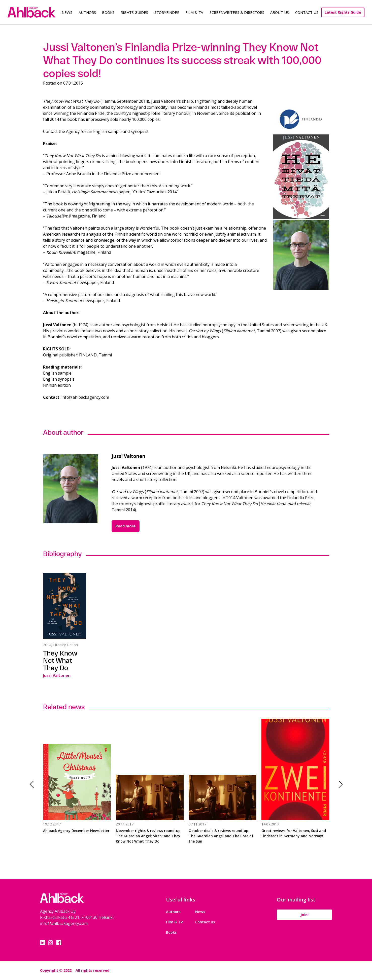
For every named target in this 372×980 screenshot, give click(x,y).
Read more (126, 526)
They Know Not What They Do (60, 660)
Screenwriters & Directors (237, 12)
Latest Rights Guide (343, 12)
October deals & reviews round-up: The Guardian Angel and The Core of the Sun (221, 836)
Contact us (205, 922)
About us (280, 12)
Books (108, 12)
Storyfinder (167, 12)
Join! (305, 915)
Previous (33, 785)
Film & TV (194, 12)
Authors (87, 12)
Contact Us (307, 12)
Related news (64, 707)
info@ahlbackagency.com (64, 923)
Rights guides (134, 12)
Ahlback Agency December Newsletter (76, 831)
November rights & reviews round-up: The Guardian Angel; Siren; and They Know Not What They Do (149, 836)
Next (339, 785)
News (67, 12)
